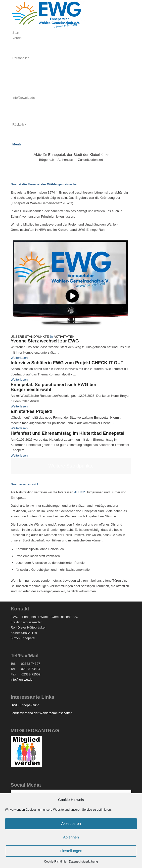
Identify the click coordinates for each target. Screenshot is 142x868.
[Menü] (17, 144)
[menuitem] (72, 33)
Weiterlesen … (21, 358)
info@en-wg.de (22, 680)
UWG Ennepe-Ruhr (25, 705)
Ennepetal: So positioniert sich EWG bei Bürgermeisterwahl (53, 387)
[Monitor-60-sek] (71, 284)
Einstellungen (71, 851)
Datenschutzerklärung (83, 862)
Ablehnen (71, 837)
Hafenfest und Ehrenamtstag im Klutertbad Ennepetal (68, 433)
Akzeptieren (71, 823)
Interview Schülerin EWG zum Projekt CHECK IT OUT (67, 363)
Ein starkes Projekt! (32, 411)
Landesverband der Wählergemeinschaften (42, 713)
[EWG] (48, 27)
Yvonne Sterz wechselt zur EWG (45, 341)
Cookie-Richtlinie (55, 862)
